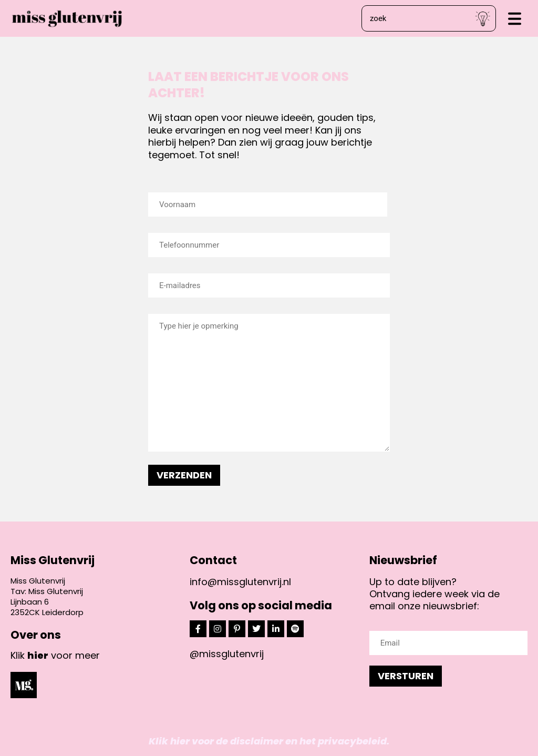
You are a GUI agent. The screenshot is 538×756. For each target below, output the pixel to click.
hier (38, 655)
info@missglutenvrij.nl (240, 582)
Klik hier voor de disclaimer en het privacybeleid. (269, 741)
